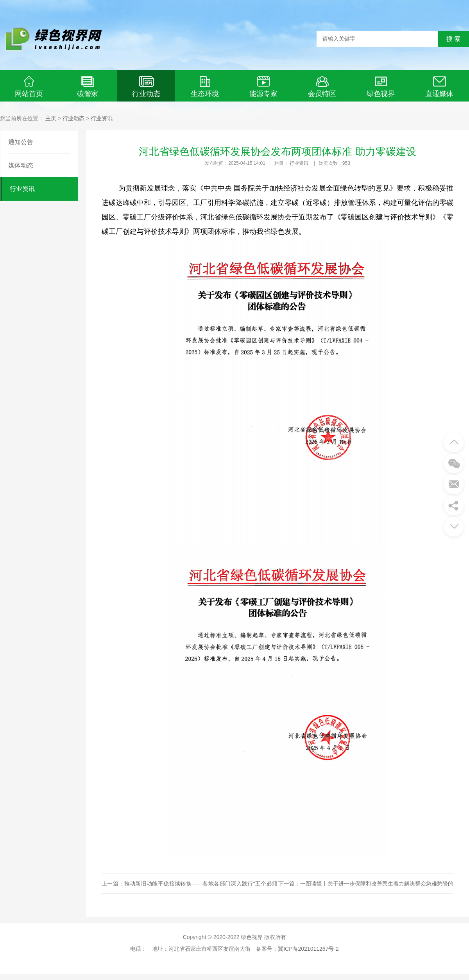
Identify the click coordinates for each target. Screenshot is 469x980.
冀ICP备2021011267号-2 (308, 949)
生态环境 (205, 87)
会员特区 (322, 87)
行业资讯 (102, 118)
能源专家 (263, 87)
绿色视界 (381, 87)
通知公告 (21, 142)
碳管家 (88, 87)
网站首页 (29, 87)
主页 (51, 118)
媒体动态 (21, 165)
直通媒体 (439, 87)
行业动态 (146, 87)
